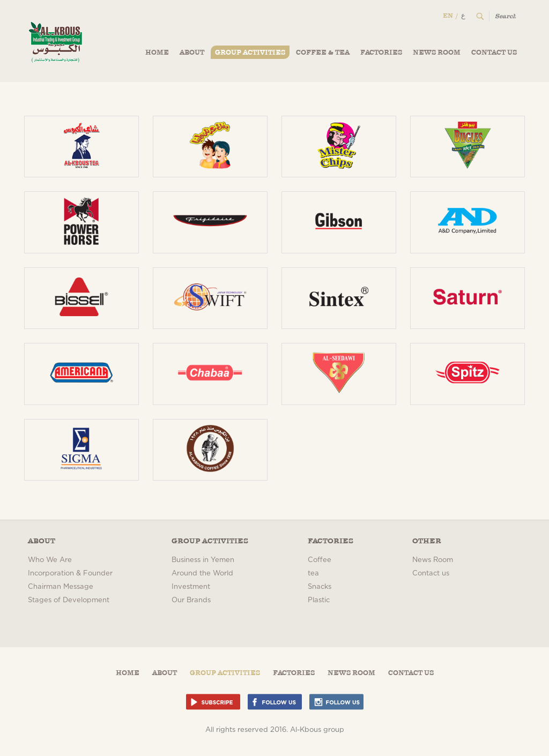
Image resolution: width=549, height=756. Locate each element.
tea (313, 574)
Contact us (494, 52)
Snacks (320, 587)
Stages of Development (69, 600)
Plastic (319, 600)
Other (427, 541)
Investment (191, 587)
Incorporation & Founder (70, 574)
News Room (437, 52)
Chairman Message (61, 587)
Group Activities (250, 52)
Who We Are (50, 560)
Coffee (320, 560)
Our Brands (191, 600)
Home (157, 52)
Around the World (202, 574)
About (192, 52)
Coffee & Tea (323, 52)
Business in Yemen (203, 560)
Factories (381, 52)
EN (448, 16)
